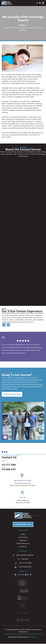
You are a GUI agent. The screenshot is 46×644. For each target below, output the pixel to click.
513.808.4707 (9, 470)
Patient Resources (23, 544)
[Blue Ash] (22, 493)
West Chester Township (23, 481)
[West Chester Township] (22, 476)
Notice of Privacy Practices (33, 634)
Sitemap (7, 634)
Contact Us (23, 547)
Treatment (23, 541)
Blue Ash (23, 498)
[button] (43, 3)
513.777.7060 (9, 465)
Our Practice (23, 538)
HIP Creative (33, 637)
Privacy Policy (17, 634)
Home (22, 25)
